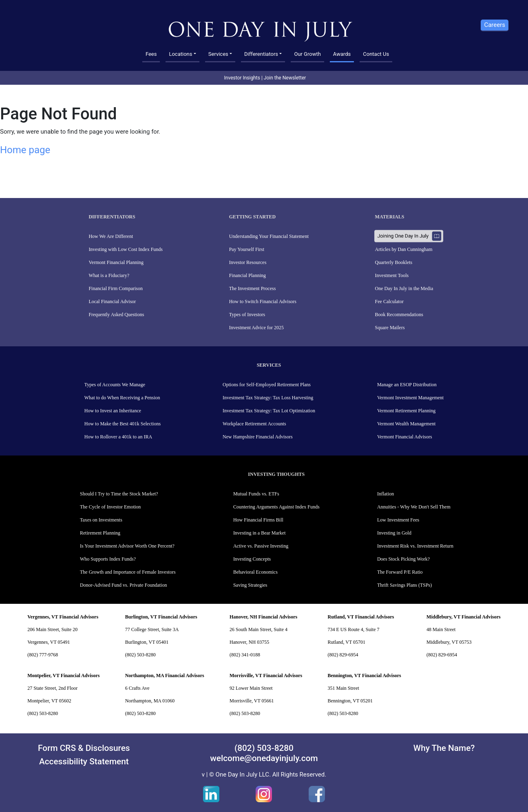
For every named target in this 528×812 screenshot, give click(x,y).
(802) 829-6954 (343, 655)
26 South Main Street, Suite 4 (258, 629)
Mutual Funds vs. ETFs (256, 494)
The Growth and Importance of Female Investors (128, 572)
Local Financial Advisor (112, 301)
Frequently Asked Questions (116, 315)
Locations (180, 54)
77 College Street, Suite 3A (152, 629)
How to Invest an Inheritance (113, 411)
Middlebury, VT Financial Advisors (464, 617)
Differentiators (261, 54)
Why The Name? (444, 748)
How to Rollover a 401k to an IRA (118, 437)
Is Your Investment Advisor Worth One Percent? (127, 546)
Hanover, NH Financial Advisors (263, 617)
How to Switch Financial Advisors (263, 301)
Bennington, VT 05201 (350, 701)
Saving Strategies (250, 585)
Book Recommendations (399, 315)
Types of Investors (247, 315)
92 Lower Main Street (251, 688)
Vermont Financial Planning (116, 262)
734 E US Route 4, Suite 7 (354, 629)
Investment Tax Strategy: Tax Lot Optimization (269, 411)
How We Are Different (111, 236)
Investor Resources (248, 262)
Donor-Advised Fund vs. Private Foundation (123, 585)
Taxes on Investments (101, 520)
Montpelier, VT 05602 (49, 701)
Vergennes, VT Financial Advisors (63, 617)
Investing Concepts (252, 559)
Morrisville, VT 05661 (252, 701)
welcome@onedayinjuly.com (264, 758)
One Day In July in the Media (404, 288)
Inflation (386, 494)
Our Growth (307, 54)
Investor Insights (242, 78)
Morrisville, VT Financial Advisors (266, 676)
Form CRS (57, 748)
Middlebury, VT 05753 (449, 642)
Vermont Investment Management (410, 398)
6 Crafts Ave (137, 688)
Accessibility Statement (84, 761)
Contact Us (376, 54)
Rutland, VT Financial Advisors (361, 617)
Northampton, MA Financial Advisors (165, 676)
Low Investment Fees (398, 520)
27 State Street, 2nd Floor (52, 688)
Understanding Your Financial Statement (269, 236)
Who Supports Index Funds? (108, 559)
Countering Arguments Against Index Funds (276, 507)
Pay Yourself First (247, 249)
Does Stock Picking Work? (403, 559)
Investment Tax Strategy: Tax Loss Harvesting (268, 398)
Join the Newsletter (285, 78)
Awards (342, 54)
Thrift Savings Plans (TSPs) (404, 585)
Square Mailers (390, 328)
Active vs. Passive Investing (261, 546)
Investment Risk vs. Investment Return (415, 546)
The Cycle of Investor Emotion (110, 507)
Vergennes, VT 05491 (49, 642)
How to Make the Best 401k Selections (123, 424)
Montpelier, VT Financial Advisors (63, 676)
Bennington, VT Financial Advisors (365, 676)
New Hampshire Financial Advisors (258, 437)
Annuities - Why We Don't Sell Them (414, 507)
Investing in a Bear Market (260, 533)
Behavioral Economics (255, 572)
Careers (495, 25)
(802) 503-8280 (140, 655)
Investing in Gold (394, 533)
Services (218, 54)
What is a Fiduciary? (109, 275)
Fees (151, 54)
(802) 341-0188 (245, 655)
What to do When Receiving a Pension (122, 398)
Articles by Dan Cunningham (404, 249)
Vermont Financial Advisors (405, 437)
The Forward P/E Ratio (400, 572)
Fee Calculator (389, 301)
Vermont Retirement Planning (406, 411)
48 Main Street (441, 629)
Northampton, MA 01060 (150, 701)
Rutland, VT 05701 (347, 642)
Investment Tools (392, 275)
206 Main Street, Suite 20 (52, 629)
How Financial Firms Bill (258, 520)
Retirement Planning (100, 533)
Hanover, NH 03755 (249, 642)
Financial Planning (247, 275)
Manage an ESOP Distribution (407, 385)
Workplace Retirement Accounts (254, 424)
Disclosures (108, 748)
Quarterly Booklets (394, 262)
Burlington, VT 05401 (147, 642)
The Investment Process (253, 288)
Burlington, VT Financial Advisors (161, 617)
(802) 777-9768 (43, 655)
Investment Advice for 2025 (256, 328)
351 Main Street (344, 688)
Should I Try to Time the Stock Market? (119, 494)
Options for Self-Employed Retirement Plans (267, 385)
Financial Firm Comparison (116, 288)
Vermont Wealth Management (406, 424)
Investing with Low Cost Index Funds (126, 249)
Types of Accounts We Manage (115, 385)
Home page (25, 150)
